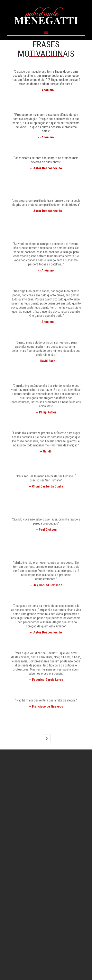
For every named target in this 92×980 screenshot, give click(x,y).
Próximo (47, 738)
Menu (46, 32)
